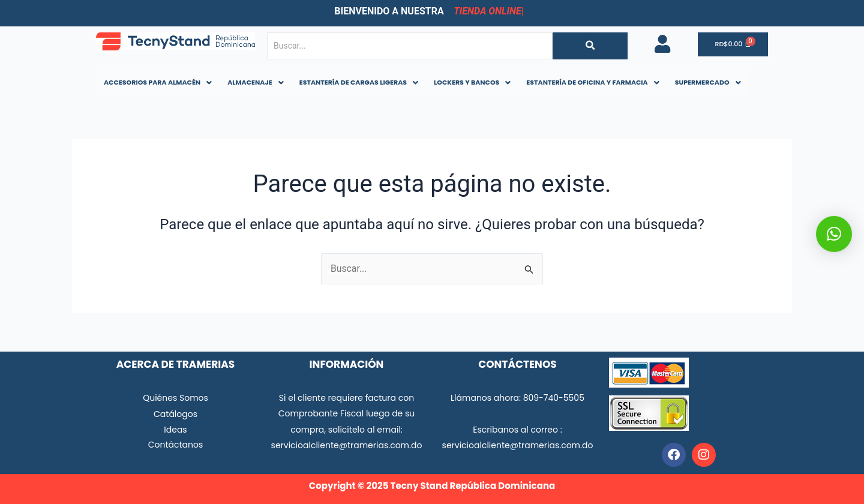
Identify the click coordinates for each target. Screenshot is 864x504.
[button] (158, 82)
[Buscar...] (410, 46)
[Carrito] (734, 45)
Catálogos (175, 414)
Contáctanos (176, 445)
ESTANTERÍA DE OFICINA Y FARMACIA (592, 82)
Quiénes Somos (175, 398)
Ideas (175, 430)
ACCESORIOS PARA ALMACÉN (158, 82)
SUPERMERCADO (708, 82)
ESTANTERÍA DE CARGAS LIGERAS (359, 82)
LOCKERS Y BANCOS (472, 82)
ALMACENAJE (256, 82)
